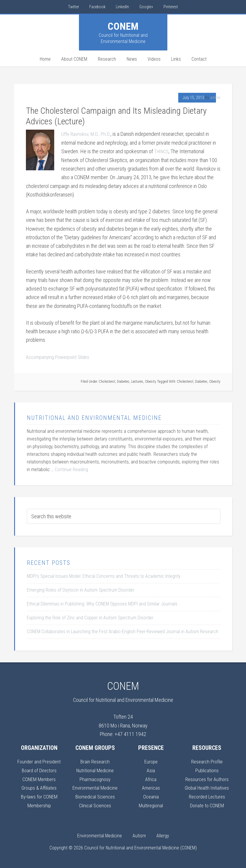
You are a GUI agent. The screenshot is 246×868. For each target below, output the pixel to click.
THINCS (162, 151)
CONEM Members (39, 778)
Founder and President (39, 761)
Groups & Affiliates (39, 787)
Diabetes (123, 381)
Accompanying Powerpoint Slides (60, 357)
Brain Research (95, 761)
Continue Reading (71, 469)
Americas (151, 787)
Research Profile (207, 761)
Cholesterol (107, 381)
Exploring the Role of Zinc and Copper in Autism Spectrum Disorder (90, 617)
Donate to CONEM (207, 804)
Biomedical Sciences (95, 796)
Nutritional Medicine (95, 770)
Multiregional (151, 804)
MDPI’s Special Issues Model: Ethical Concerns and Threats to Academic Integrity (104, 576)
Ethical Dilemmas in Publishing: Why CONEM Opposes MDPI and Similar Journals (102, 603)
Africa (151, 778)
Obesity (151, 381)
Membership (39, 804)
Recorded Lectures (207, 796)
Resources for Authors (207, 778)
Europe (151, 761)
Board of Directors (39, 770)
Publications (207, 770)
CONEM (123, 26)
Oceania (151, 796)
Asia (151, 770)
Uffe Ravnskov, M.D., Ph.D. (87, 134)
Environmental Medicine (95, 787)
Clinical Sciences (95, 804)
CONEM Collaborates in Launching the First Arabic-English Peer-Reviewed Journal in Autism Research (123, 631)
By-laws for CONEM (39, 796)
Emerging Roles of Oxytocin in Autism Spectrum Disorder (81, 589)
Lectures (137, 381)
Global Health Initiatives (207, 787)
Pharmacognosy (95, 778)
